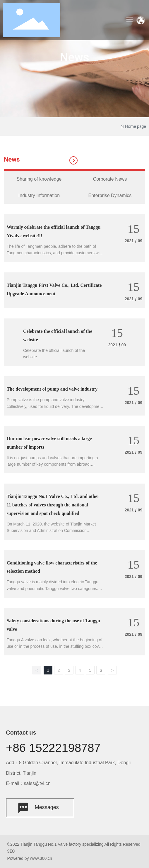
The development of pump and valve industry (52, 389)
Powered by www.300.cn (30, 858)
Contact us (21, 733)
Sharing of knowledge (39, 179)
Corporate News (110, 179)
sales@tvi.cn (37, 783)
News (74, 57)
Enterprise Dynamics (110, 195)
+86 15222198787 (53, 748)
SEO (11, 851)
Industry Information (39, 195)
